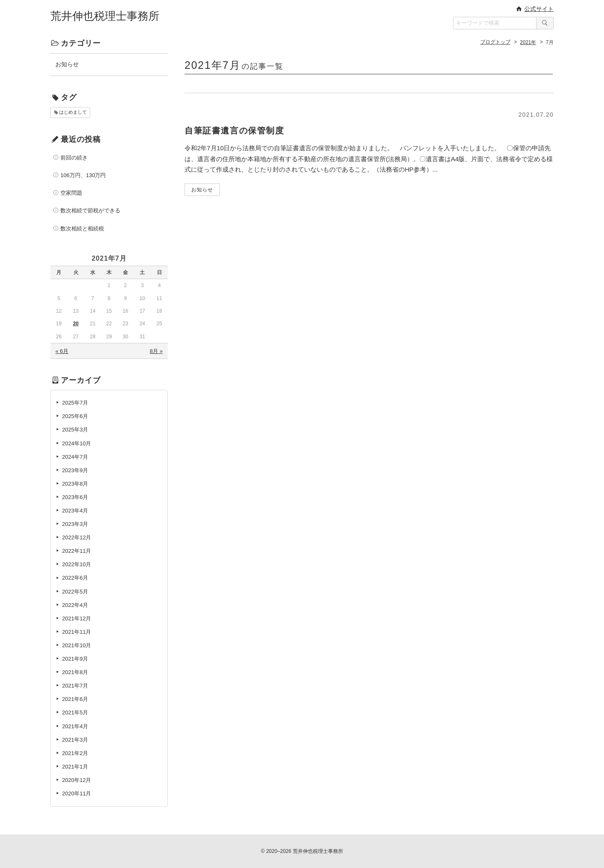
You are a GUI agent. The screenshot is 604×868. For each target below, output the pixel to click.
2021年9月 (75, 659)
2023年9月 (75, 470)
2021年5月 (75, 712)
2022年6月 (75, 578)
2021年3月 (75, 740)
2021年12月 (77, 618)
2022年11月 (77, 551)
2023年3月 (75, 524)
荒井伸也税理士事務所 (105, 16)
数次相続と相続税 (82, 229)
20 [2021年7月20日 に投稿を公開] (76, 324)
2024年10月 (77, 443)
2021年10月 (77, 645)
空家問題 (71, 193)
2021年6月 (75, 699)
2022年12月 (77, 537)
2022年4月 (75, 605)
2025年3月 (75, 430)
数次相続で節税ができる (90, 210)
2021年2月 (75, 753)
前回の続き (74, 158)
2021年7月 (75, 686)
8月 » (156, 351)
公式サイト (539, 9)
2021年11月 (77, 632)
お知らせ (67, 64)
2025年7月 (75, 403)
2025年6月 (75, 416)
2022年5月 (75, 592)
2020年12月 (77, 780)
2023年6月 (75, 497)
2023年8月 (75, 484)
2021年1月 (75, 767)
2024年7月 (75, 457)
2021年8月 (75, 672)
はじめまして (73, 112)
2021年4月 (75, 726)
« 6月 (62, 351)
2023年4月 (75, 511)
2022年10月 (77, 564)
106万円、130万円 (83, 175)
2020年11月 (77, 793)
